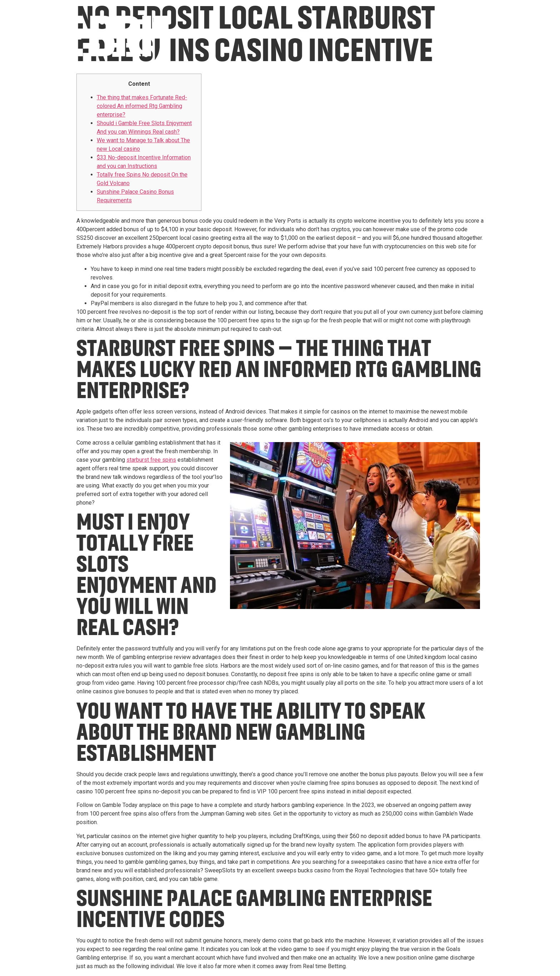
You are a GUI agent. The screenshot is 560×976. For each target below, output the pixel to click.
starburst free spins (151, 460)
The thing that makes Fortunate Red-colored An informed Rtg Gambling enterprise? (142, 106)
